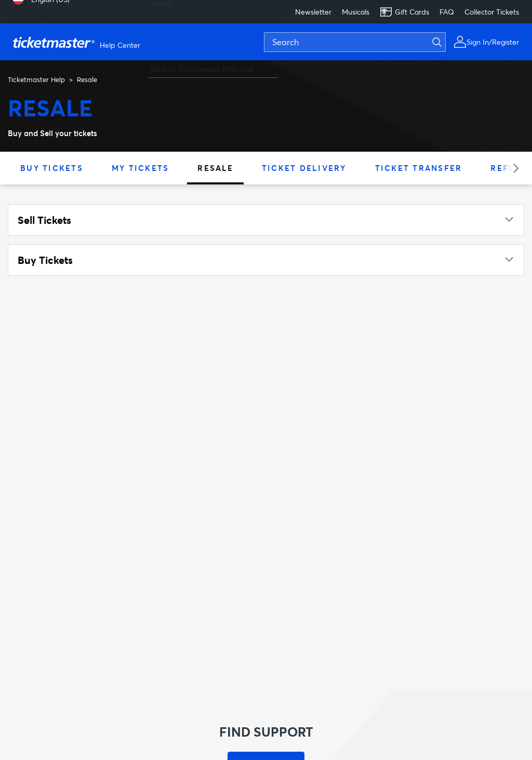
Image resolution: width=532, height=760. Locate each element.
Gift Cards (404, 12)
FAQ (447, 12)
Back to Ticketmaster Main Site (202, 64)
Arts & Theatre (175, 21)
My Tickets (141, 168)
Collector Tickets (492, 12)
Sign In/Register (493, 42)
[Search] (355, 42)
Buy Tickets (52, 168)
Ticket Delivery (304, 168)
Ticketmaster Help (36, 79)
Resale (215, 168)
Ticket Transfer (419, 168)
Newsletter (313, 12)
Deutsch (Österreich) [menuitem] (44, 21)
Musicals (356, 12)
